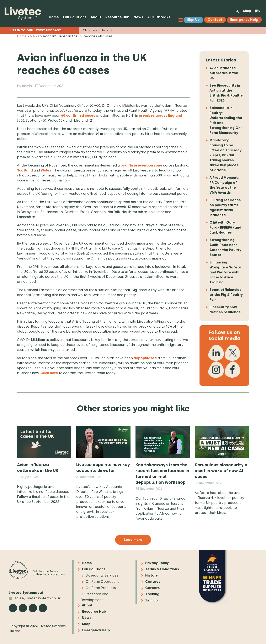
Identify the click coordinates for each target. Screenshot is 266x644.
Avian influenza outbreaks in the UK (224, 73)
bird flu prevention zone (141, 165)
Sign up (151, 600)
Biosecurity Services (102, 575)
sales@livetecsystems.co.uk (35, 598)
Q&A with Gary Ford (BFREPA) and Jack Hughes (225, 227)
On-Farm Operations (102, 582)
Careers (152, 588)
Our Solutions (74, 17)
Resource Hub (117, 17)
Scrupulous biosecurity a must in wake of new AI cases (221, 471)
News (138, 17)
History (151, 575)
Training (152, 594)
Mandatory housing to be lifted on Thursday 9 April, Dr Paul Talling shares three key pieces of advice (225, 155)
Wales (46, 170)
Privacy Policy (157, 563)
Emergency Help (96, 630)
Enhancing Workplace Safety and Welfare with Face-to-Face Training (225, 272)
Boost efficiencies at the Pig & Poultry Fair (226, 295)
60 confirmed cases (78, 116)
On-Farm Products (101, 588)
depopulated (145, 358)
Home (53, 17)
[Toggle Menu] (182, 20)
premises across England (160, 116)
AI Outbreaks (158, 17)
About (95, 17)
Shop (246, 11)
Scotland (25, 170)
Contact (153, 582)
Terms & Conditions (162, 569)
